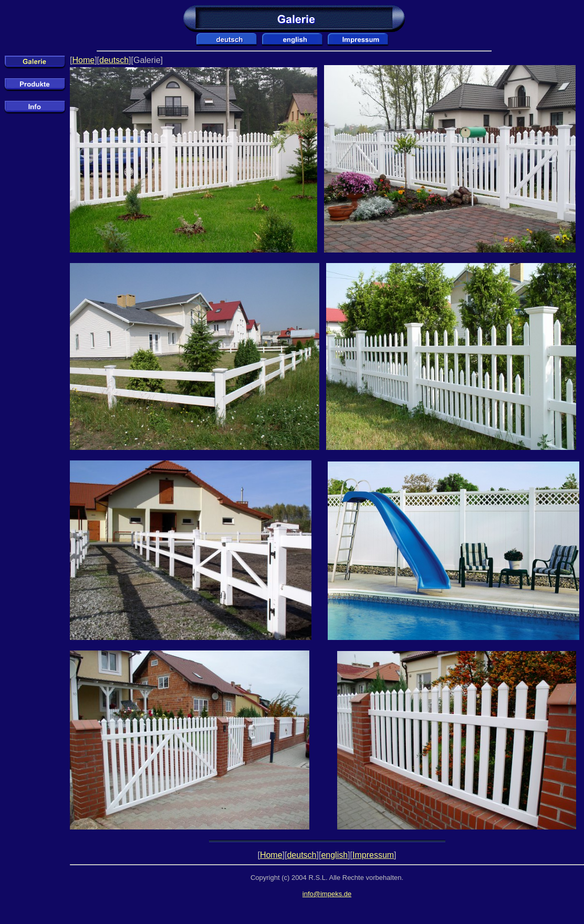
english (334, 855)
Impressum (373, 855)
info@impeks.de (327, 894)
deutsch (114, 60)
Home (83, 60)
